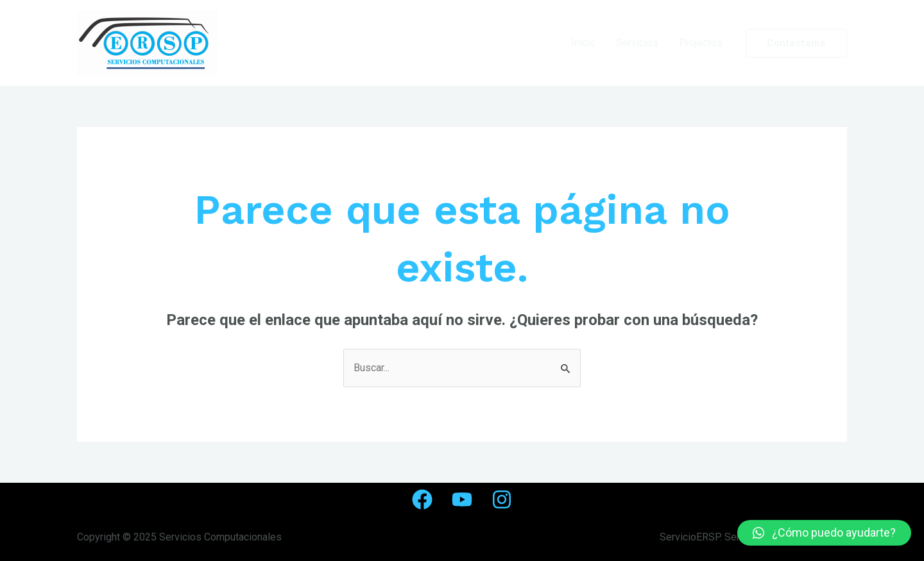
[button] (824, 533)
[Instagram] (502, 499)
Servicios (637, 43)
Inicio (583, 43)
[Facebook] (422, 499)
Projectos (701, 43)
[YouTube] (462, 499)
